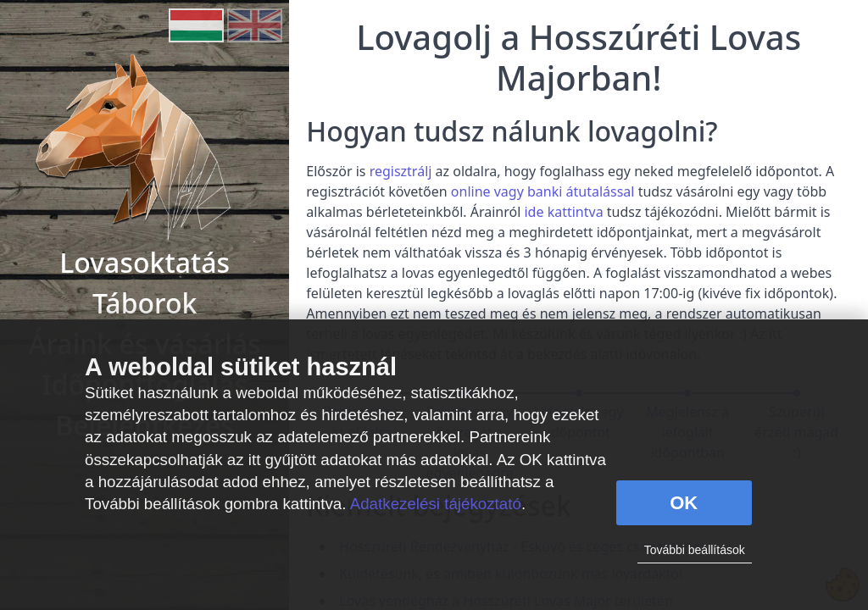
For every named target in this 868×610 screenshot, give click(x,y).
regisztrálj (401, 171)
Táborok (145, 303)
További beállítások (695, 550)
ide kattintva (563, 212)
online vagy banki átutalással (543, 191)
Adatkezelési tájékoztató (436, 504)
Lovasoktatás (145, 262)
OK (684, 503)
